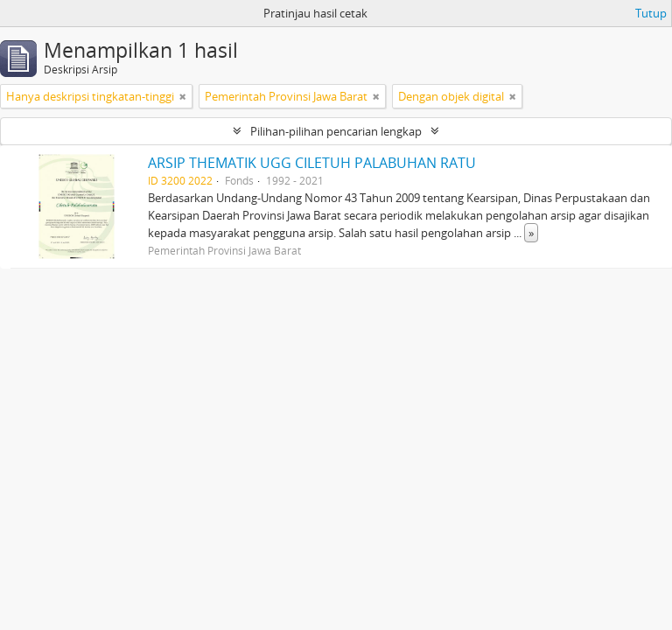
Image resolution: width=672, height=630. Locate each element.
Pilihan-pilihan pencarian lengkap (336, 131)
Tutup (651, 13)
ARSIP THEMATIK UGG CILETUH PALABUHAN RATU (312, 163)
